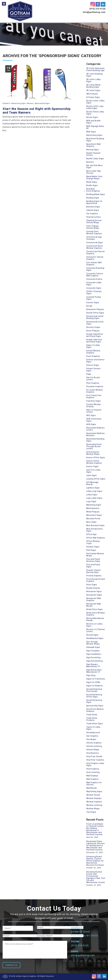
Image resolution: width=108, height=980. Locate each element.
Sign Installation (94, 654)
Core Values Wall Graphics (94, 264)
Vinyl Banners (93, 753)
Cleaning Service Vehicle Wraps (94, 221)
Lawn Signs (92, 475)
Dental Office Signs (95, 313)
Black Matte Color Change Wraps (94, 177)
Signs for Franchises (96, 679)
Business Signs (93, 207)
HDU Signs (91, 415)
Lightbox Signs (93, 488)
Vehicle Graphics (94, 743)
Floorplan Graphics (95, 386)
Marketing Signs (94, 505)
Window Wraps (93, 809)
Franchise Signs (94, 401)
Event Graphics (93, 191)
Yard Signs (91, 812)
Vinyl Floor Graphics (95, 760)
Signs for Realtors (95, 686)
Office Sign (92, 534)
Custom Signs (93, 302)
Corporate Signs (94, 288)
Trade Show (92, 715)
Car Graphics (92, 214)
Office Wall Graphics (96, 538)
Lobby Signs (92, 495)
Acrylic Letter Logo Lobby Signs (95, 107)
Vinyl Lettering (93, 772)
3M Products (92, 94)
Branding (90, 189)
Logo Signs (91, 501)
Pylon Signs (92, 585)
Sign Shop (91, 675)
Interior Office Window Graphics (94, 462)
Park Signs (91, 550)
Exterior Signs (93, 365)
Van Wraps (91, 739)
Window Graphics (94, 802)
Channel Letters (94, 217)
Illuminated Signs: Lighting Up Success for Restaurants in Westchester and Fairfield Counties (96, 846)
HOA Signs (91, 424)
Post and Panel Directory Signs (93, 560)
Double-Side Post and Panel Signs (94, 341)
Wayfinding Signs (94, 791)
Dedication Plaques (95, 309)
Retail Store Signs (95, 609)
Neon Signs (92, 522)
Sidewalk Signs (93, 647)
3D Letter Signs (93, 90)
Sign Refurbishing (95, 661)
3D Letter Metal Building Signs (93, 86)
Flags (89, 374)
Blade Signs (92, 182)
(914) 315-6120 (97, 9)
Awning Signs (93, 150)
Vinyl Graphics (93, 769)
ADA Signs (91, 132)
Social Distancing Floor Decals (94, 690)
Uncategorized (93, 732)
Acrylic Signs (92, 117)
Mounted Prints (93, 519)
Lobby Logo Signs (94, 491)
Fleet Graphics (93, 383)
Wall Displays (92, 776)
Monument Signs (94, 515)
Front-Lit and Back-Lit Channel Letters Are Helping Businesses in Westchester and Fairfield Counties (95, 829)
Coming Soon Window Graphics (94, 232)
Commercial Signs (95, 242)
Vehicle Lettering (94, 746)
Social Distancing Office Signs (94, 696)
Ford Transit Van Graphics (94, 396)
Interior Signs (92, 466)
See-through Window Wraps (93, 643)
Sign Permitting (93, 657)
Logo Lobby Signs (94, 498)
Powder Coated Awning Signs (93, 571)
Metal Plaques (93, 512)
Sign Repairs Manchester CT (93, 665)
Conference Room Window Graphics (95, 247)
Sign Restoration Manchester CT (94, 671)
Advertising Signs (19, 103)
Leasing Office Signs (96, 479)
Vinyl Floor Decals (94, 756)
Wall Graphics (92, 779)
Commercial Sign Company (94, 238)
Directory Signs (93, 327)
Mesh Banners (93, 508)
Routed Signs (92, 635)
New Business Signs (96, 525)
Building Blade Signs (96, 194)
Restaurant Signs (94, 595)
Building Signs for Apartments (94, 202)
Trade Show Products (92, 719)
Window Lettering (94, 805)
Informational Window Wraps (93, 453)
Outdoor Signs (93, 547)
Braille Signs (92, 185)
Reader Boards (93, 588)
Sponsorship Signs (42, 103)
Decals (89, 306)
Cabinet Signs (93, 210)
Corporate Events (94, 279)
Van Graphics (92, 736)
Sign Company (93, 651)
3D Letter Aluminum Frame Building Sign (96, 69)
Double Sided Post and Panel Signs (95, 335)
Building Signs (93, 198)
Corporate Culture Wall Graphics (95, 275)
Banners (30, 103)
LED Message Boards (92, 483)
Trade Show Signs (95, 724)
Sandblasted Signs (95, 638)
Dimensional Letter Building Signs (95, 317)
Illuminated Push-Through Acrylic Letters (94, 446)
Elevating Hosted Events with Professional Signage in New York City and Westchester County (96, 877)
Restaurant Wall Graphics (94, 599)
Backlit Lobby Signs (95, 159)
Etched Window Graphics (93, 352)
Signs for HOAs (93, 682)
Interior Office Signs (96, 457)
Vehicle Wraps (93, 750)
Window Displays (94, 798)
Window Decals (93, 795)
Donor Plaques (93, 331)
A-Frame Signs (93, 97)
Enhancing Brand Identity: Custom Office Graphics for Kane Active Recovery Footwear (95, 861)
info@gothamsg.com (94, 12)
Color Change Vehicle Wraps (93, 227)
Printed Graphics (94, 576)
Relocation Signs (94, 591)
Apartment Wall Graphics (94, 145)
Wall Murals (92, 788)
